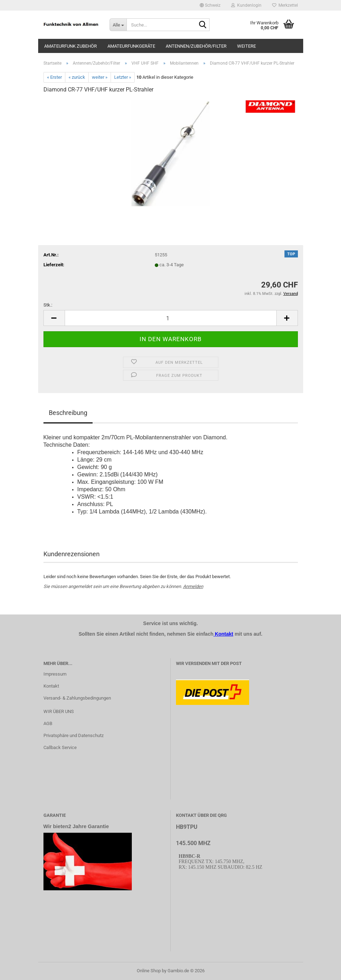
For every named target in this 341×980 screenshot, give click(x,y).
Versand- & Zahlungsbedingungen (77, 698)
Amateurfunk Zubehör (70, 46)
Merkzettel (285, 5)
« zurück (77, 77)
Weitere (246, 46)
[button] (210, 5)
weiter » (100, 77)
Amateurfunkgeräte (131, 46)
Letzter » (123, 77)
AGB (48, 723)
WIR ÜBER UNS (59, 711)
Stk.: (48, 305)
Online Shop (149, 971)
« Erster (54, 77)
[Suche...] (118, 25)
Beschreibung (68, 413)
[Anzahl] (171, 318)
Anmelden (193, 586)
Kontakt (51, 686)
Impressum (55, 674)
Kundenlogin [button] (246, 5)
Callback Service (60, 747)
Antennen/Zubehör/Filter (196, 46)
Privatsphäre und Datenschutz (74, 735)
